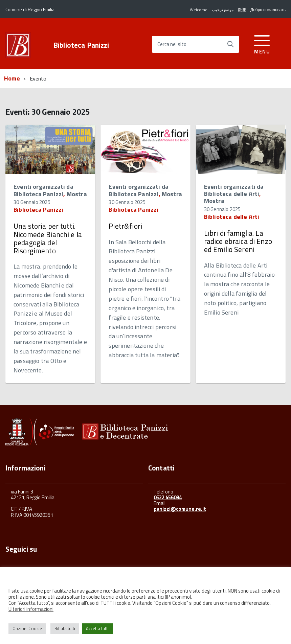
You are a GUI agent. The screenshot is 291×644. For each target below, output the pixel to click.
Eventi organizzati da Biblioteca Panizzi (43, 190)
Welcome (199, 10)
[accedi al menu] (262, 43)
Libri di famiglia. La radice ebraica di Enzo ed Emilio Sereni (238, 241)
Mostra (77, 194)
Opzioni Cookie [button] (27, 628)
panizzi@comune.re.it (180, 509)
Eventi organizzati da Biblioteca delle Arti (234, 190)
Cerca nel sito (172, 44)
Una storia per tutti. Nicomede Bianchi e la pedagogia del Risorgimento (48, 238)
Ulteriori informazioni (31, 609)
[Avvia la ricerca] (230, 44)
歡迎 (242, 10)
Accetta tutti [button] (97, 628)
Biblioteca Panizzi (81, 45)
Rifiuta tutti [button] (65, 628)
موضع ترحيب (223, 10)
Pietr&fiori (125, 226)
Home (12, 78)
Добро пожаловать (268, 10)
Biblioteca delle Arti (232, 217)
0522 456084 (168, 497)
